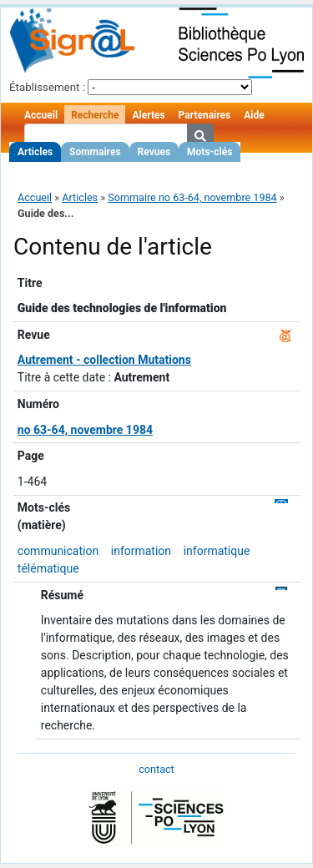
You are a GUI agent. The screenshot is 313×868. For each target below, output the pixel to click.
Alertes (148, 115)
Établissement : (47, 87)
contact (156, 769)
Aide (254, 115)
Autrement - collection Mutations (104, 360)
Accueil (41, 115)
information (141, 551)
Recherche (95, 115)
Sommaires (95, 152)
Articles (35, 152)
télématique (48, 568)
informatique (217, 551)
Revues (154, 152)
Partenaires (205, 115)
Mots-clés (210, 152)
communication (58, 551)
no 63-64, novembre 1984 (85, 430)
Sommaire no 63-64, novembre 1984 (192, 197)
